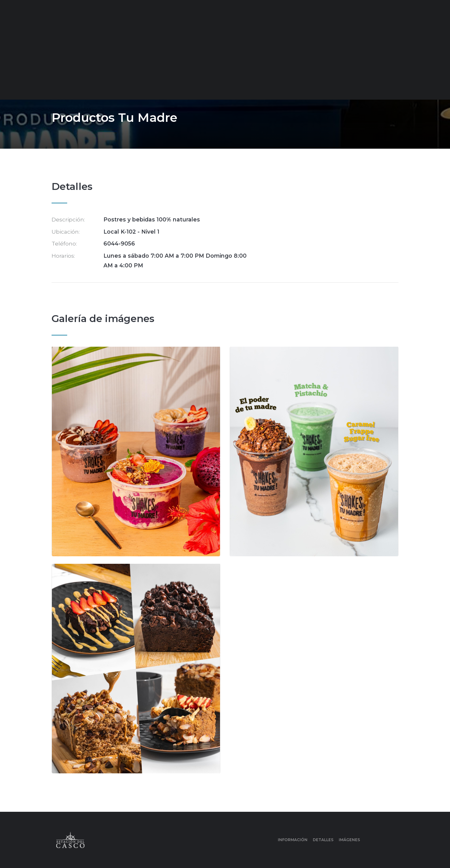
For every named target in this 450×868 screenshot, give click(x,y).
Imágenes (349, 840)
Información (293, 840)
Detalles (323, 840)
